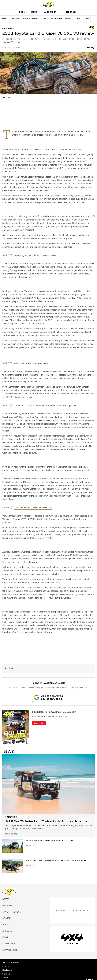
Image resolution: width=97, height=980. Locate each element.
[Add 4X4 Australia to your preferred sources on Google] (49, 697)
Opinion (79, 18)
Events (7, 925)
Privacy (6, 966)
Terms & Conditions (11, 962)
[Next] (94, 19)
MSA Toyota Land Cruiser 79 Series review (33, 508)
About (5, 978)
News (5, 18)
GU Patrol (66, 184)
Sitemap (6, 974)
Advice (6, 918)
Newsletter (10, 950)
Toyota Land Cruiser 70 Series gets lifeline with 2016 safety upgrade (45, 405)
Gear (44, 18)
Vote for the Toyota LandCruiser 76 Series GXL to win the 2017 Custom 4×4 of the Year (42, 150)
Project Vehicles (31, 18)
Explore (7, 931)
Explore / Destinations (61, 18)
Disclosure (7, 970)
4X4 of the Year (12, 912)
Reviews (15, 18)
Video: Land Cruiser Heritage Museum (31, 363)
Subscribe (9, 944)
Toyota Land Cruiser (17, 310)
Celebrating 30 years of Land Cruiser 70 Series (35, 255)
